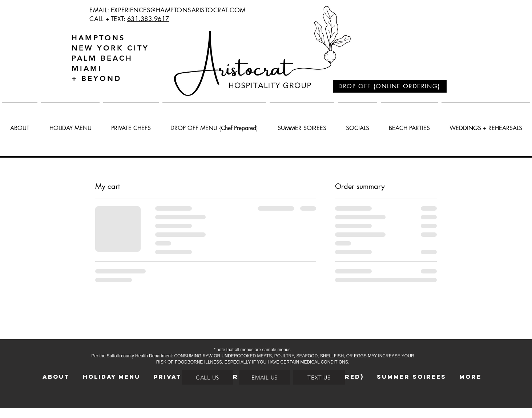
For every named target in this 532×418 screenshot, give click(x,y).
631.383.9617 (148, 19)
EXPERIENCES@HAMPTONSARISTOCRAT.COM (178, 10)
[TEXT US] (319, 377)
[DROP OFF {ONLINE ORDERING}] (390, 86)
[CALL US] (207, 377)
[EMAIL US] (265, 377)
